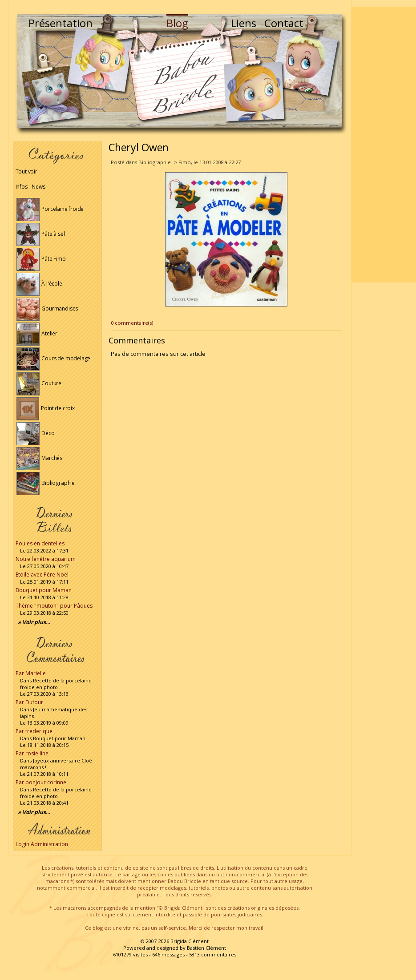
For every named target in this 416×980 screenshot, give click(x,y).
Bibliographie (46, 483)
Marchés (40, 458)
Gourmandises (47, 309)
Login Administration (42, 844)
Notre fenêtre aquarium (46, 559)
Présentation (61, 23)
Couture (39, 383)
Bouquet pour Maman (44, 590)
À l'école (39, 284)
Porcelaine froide (50, 209)
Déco (36, 433)
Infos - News (30, 187)
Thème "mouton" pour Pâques (54, 606)
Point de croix (46, 408)
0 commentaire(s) (132, 323)
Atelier (37, 333)
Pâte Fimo (41, 259)
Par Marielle (31, 673)
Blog (177, 23)
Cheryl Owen (139, 147)
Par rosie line (32, 753)
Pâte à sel (41, 234)
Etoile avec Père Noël (42, 575)
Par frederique (34, 731)
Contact (284, 23)
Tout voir (26, 171)
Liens (244, 23)
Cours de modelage (54, 358)
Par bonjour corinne (41, 782)
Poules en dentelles (40, 543)
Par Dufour (29, 702)
